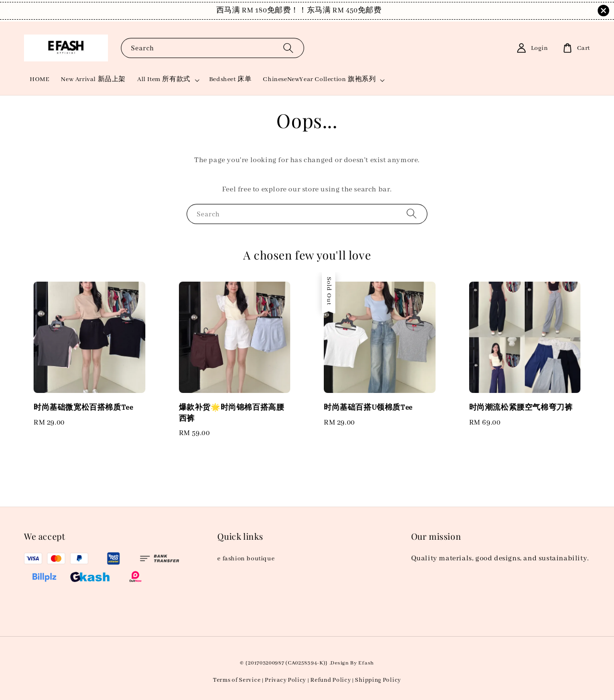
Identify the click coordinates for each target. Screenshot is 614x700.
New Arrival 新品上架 (93, 79)
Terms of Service (237, 680)
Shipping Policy (378, 680)
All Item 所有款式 (164, 79)
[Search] (288, 48)
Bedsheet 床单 (230, 79)
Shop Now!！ (368, 11)
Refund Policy (331, 680)
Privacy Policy (285, 680)
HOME (40, 79)
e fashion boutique (246, 559)
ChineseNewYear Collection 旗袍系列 (319, 79)
